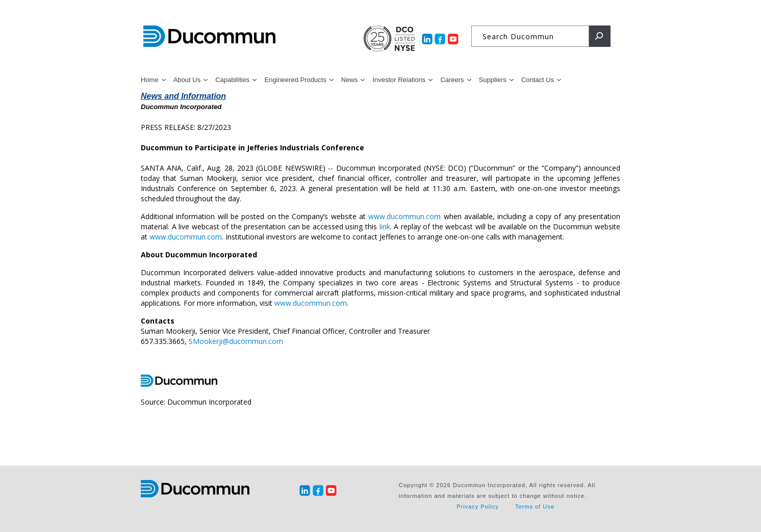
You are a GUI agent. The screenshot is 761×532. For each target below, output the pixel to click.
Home (150, 80)
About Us (187, 80)
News (350, 80)
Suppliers (493, 80)
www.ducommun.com (404, 216)
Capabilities (232, 80)
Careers (452, 80)
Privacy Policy (477, 507)
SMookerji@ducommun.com (236, 341)
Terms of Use (535, 507)
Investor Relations (399, 80)
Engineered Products (295, 80)
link (385, 227)
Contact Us (538, 80)
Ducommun (209, 37)
